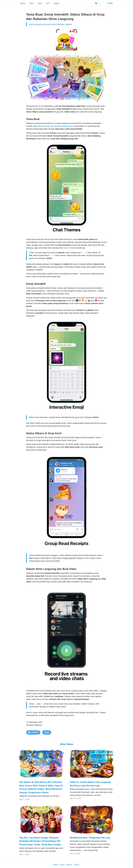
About (56, 865)
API (48, 3)
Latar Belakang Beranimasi (61, 126)
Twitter (108, 3)
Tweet (47, 732)
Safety (56, 3)
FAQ (32, 3)
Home (23, 3)
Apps (40, 3)
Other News (66, 744)
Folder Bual (42, 126)
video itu (67, 248)
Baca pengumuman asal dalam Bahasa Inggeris (51, 24)
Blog (63, 865)
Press (69, 865)
